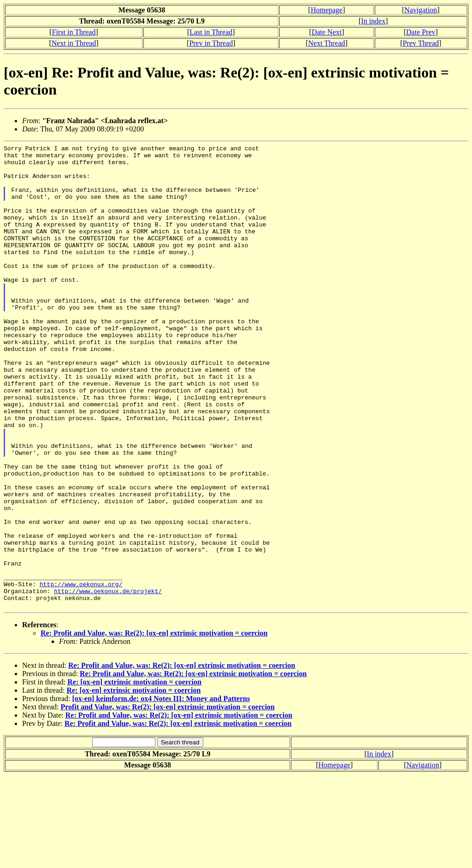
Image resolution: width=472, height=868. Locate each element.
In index (373, 21)
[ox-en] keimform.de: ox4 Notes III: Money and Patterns (161, 791)
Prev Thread (421, 43)
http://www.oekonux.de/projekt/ (108, 681)
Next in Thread (74, 43)
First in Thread (74, 32)
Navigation (421, 10)
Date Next (327, 32)
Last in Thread (211, 32)
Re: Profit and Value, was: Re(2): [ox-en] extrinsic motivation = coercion (154, 726)
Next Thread (327, 43)
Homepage (327, 10)
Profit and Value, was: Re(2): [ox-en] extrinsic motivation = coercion (168, 800)
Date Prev (421, 32)
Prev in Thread (211, 43)
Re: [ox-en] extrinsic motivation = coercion (134, 775)
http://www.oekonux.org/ (81, 672)
